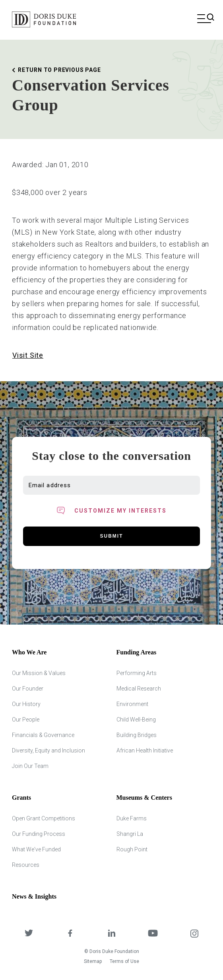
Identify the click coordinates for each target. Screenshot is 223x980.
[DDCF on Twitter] (29, 934)
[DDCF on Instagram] (194, 934)
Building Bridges (137, 735)
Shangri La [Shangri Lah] (130, 834)
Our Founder (28, 689)
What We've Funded (36, 849)
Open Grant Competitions (44, 818)
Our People (26, 720)
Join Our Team (30, 766)
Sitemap (93, 961)
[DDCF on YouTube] (153, 934)
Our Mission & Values (39, 673)
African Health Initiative (145, 750)
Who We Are (29, 652)
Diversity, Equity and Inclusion (48, 750)
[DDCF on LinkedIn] (111, 934)
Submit (112, 536)
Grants (21, 798)
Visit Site (28, 355)
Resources (26, 865)
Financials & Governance (43, 735)
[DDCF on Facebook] (70, 934)
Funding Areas (137, 652)
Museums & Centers (144, 798)
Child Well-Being (136, 720)
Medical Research (139, 689)
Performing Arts (137, 673)
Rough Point (132, 849)
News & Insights (34, 896)
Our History (26, 704)
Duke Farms (132, 818)
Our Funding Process (39, 834)
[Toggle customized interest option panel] (111, 511)
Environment (132, 704)
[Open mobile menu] (204, 19)
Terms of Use (124, 961)
